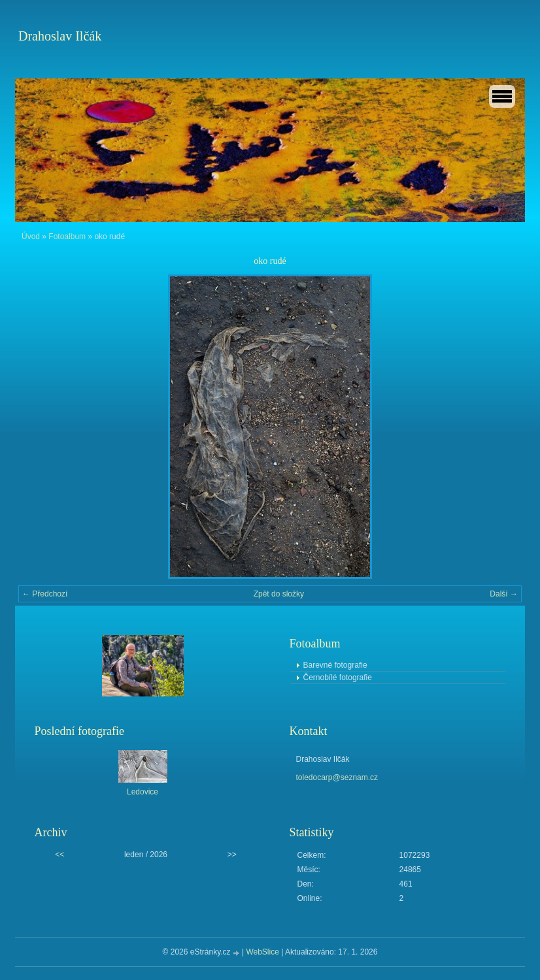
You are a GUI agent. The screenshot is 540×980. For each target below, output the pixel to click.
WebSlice (262, 952)
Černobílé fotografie (338, 678)
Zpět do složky (279, 594)
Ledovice (143, 792)
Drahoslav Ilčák (60, 36)
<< (59, 855)
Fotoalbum (67, 237)
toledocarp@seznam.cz (337, 777)
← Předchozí (45, 594)
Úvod (31, 237)
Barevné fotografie (335, 665)
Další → (504, 594)
